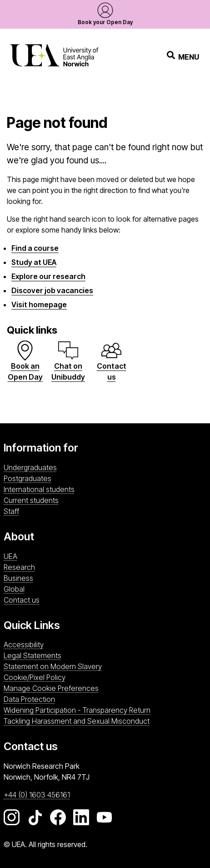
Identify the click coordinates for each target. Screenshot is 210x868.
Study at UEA (34, 262)
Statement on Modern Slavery (53, 666)
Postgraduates (27, 478)
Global (14, 589)
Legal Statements (32, 655)
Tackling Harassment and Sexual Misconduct (77, 721)
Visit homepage (39, 305)
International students (39, 489)
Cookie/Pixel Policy (35, 677)
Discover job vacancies (52, 290)
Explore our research (48, 276)
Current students (31, 500)
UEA (10, 556)
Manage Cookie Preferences (51, 688)
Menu (183, 57)
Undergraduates (30, 467)
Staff (11, 511)
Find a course (35, 248)
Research (19, 567)
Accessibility (24, 645)
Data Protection (29, 699)
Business (18, 578)
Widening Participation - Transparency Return (77, 710)
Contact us (22, 600)
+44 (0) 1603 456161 (37, 795)
